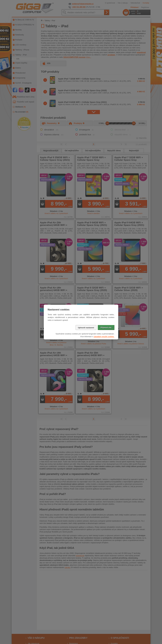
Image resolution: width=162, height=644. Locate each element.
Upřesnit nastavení (86, 328)
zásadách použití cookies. (104, 337)
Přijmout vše (106, 327)
